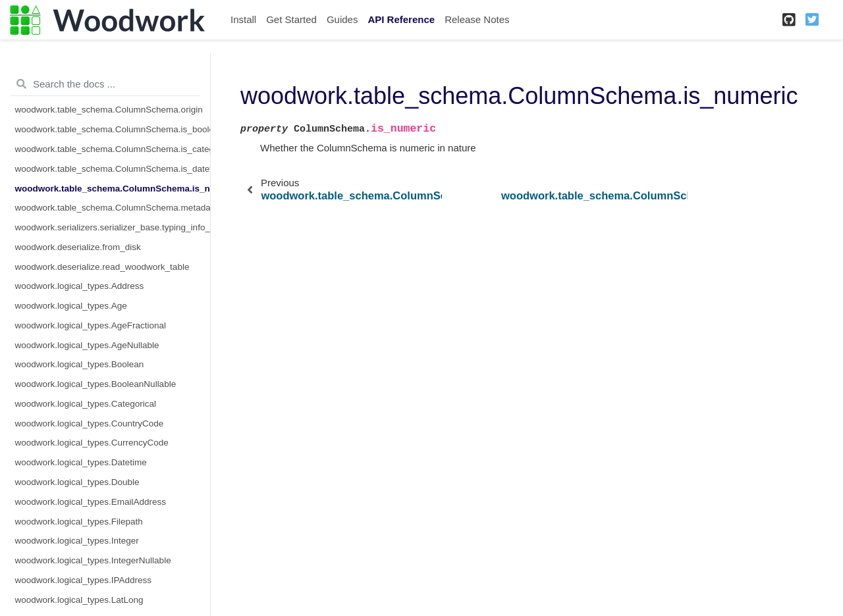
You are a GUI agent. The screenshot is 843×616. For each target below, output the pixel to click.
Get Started (291, 19)
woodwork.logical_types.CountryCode (90, 423)
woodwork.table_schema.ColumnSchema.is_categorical (113, 149)
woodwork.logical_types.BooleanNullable (96, 384)
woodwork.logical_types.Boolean (80, 364)
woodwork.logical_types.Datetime (81, 462)
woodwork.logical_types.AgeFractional (91, 325)
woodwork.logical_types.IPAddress (84, 580)
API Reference (401, 19)
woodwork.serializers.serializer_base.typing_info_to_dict (113, 227)
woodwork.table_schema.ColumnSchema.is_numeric (113, 189)
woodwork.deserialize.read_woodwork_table (102, 267)
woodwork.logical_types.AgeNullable (87, 345)
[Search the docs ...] (105, 84)
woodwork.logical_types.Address (80, 286)
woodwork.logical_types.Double (77, 482)
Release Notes (477, 19)
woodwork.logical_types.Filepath (79, 522)
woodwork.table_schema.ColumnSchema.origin (109, 110)
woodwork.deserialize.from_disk (78, 247)
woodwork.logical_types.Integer (77, 541)
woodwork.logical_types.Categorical (86, 404)
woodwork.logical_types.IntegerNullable (93, 560)
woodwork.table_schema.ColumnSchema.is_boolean (113, 129)
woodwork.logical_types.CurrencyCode (92, 443)
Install (243, 19)
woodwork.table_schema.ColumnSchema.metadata (113, 208)
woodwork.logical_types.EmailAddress (91, 502)
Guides (342, 19)
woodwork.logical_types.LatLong (79, 600)
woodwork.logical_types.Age (71, 306)
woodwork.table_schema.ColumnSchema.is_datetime (113, 169)
